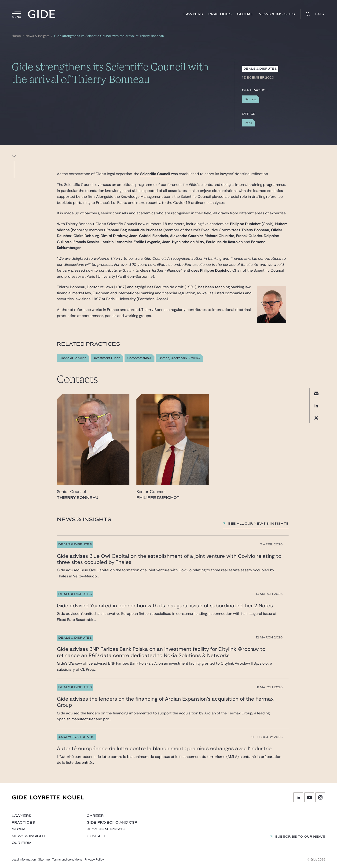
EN (320, 14)
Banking (251, 99)
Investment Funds (107, 358)
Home (16, 36)
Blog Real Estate (106, 829)
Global (245, 14)
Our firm (22, 843)
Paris (248, 123)
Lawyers (193, 14)
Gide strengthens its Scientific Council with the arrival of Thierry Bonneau (109, 36)
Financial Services (73, 358)
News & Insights (277, 14)
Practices (220, 14)
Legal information (24, 859)
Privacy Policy (94, 859)
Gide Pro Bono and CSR (112, 823)
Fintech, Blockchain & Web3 (179, 358)
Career (95, 816)
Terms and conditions (67, 859)
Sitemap (44, 859)
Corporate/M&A (139, 358)
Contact (96, 836)
